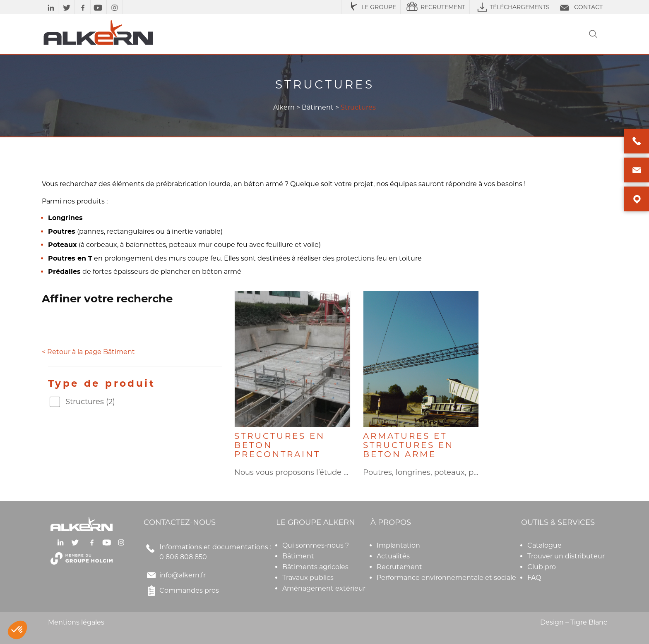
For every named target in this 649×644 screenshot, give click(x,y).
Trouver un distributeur (566, 556)
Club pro (542, 567)
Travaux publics (308, 578)
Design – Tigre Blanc (574, 622)
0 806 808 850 (183, 557)
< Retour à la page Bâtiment (88, 352)
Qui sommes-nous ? (316, 545)
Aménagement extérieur (324, 588)
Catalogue (544, 545)
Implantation (398, 545)
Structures (90, 402)
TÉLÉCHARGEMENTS (512, 7)
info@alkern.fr (183, 575)
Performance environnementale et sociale (446, 578)
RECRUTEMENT (435, 7)
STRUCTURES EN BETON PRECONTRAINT (280, 445)
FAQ (534, 578)
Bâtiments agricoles (315, 567)
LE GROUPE (371, 7)
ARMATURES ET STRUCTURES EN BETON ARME (408, 445)
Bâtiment (318, 107)
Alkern (284, 107)
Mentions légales (76, 622)
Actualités (393, 556)
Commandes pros (181, 591)
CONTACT (580, 7)
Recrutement (399, 567)
